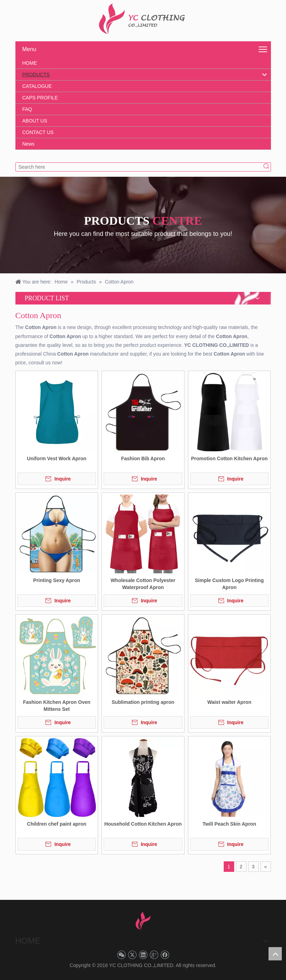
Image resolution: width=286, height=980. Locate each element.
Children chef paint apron (57, 824)
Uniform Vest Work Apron (57, 458)
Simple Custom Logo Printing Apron (229, 584)
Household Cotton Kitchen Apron (143, 824)
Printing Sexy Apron (57, 580)
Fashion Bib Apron (143, 458)
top (275, 954)
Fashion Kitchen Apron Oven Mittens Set (57, 706)
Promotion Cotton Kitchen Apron (229, 458)
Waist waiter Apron (229, 702)
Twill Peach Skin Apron (229, 824)
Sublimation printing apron (143, 702)
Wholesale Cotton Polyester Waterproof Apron (143, 584)
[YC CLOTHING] (143, 19)
